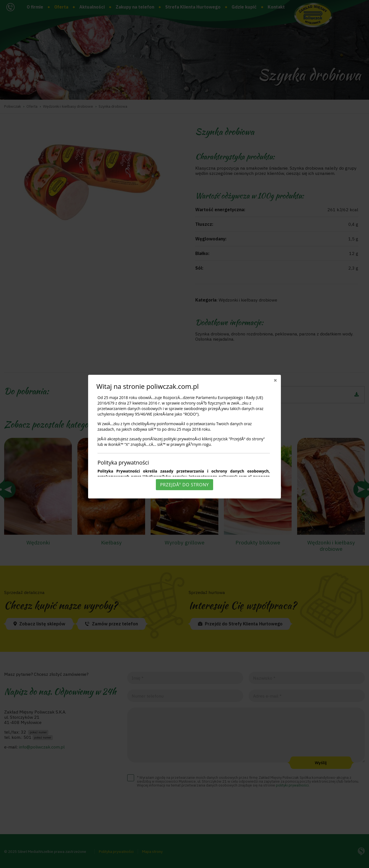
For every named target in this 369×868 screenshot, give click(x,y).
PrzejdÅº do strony (184, 485)
